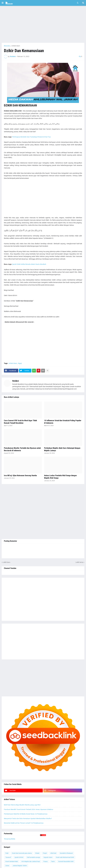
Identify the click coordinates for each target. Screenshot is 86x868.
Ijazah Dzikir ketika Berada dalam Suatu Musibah (29, 264)
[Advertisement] (43, 24)
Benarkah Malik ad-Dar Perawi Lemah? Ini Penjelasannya (24, 823)
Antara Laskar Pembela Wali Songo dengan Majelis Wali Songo (60, 477)
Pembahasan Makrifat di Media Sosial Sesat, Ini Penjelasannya (26, 814)
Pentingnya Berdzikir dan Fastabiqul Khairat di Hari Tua (31, 137)
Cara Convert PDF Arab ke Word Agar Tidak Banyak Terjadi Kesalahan (20, 422)
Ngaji (20, 363)
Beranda (7, 46)
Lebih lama (79, 562)
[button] (3, 3)
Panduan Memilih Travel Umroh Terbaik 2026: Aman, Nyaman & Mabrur (29, 809)
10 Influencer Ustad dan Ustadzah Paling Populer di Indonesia (63, 422)
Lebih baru (7, 562)
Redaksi (16, 381)
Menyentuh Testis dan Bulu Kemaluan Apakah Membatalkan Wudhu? (28, 818)
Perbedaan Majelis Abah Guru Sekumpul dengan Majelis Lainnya (62, 449)
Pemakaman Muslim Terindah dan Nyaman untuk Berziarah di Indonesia (22, 449)
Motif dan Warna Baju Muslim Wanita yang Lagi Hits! (22, 805)
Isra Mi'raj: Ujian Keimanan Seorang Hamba (20, 475)
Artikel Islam (16, 46)
